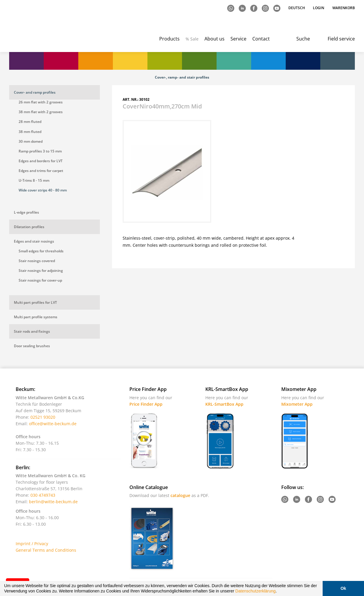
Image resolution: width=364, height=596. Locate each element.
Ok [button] (343, 588)
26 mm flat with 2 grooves (41, 102)
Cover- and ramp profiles (35, 92)
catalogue (180, 495)
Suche (303, 39)
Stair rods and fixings (32, 331)
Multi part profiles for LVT (35, 302)
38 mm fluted (30, 132)
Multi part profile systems (36, 317)
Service (238, 39)
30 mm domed (31, 141)
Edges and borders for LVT (41, 161)
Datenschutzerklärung (256, 591)
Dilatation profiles (29, 227)
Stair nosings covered (37, 261)
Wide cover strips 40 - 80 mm (43, 190)
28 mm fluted (30, 122)
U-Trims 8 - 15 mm (34, 180)
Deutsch (297, 8)
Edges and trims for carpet (41, 171)
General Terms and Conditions (46, 550)
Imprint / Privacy (32, 544)
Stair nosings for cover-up (40, 280)
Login (318, 8)
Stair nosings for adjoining (41, 271)
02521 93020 (43, 417)
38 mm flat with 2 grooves (41, 112)
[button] (279, 592)
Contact (261, 39)
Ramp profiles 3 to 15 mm (40, 151)
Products (169, 39)
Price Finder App (146, 404)
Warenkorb (344, 8)
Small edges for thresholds (41, 251)
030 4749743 (43, 495)
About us (214, 39)
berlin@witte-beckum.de (53, 502)
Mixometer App (297, 404)
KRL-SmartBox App (224, 404)
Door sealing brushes (32, 346)
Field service (341, 39)
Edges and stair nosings (34, 241)
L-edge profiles (26, 212)
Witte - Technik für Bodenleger (34, 27)
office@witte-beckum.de (53, 424)
